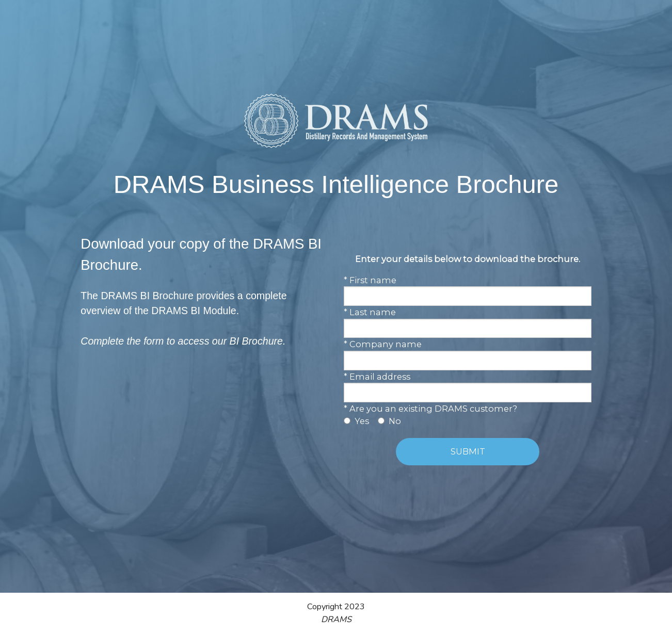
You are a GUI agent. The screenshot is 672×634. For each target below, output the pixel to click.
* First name (370, 280)
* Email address (377, 377)
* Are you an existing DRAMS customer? (430, 409)
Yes (362, 421)
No (395, 421)
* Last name (370, 312)
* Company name (383, 344)
